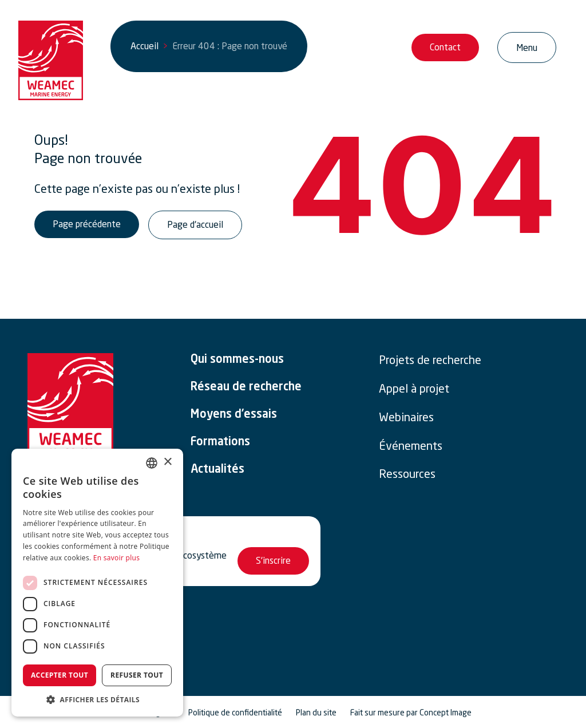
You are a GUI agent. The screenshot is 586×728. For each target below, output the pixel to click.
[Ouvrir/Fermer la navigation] (527, 48)
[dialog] (97, 583)
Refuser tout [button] (137, 675)
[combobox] (152, 463)
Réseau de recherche (246, 387)
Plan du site (316, 713)
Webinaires (406, 417)
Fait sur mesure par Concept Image (411, 713)
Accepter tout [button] (60, 675)
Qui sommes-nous (237, 360)
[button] (97, 699)
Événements (411, 446)
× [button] (167, 462)
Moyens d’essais (234, 415)
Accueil (144, 46)
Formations (220, 442)
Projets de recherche (430, 360)
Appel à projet (414, 389)
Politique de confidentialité (235, 713)
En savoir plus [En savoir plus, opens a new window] (116, 558)
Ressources (407, 474)
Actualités (217, 470)
